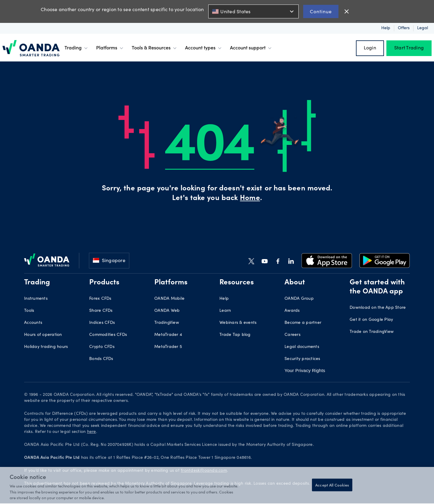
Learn (225, 311)
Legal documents (302, 347)
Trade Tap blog (235, 335)
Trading (77, 48)
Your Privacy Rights (304, 371)
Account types (204, 48)
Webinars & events (238, 323)
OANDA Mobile (169, 299)
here (92, 432)
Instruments (36, 299)
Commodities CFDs (108, 335)
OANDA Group (299, 299)
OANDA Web (167, 311)
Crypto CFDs (102, 347)
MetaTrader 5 (168, 347)
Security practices (302, 359)
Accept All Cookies (332, 485)
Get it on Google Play (371, 320)
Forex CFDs (100, 299)
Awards (292, 311)
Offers (404, 28)
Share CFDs (101, 311)
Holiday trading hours (46, 347)
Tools (29, 311)
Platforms (110, 48)
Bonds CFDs (101, 359)
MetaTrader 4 (168, 335)
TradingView (167, 323)
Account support (251, 48)
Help (386, 28)
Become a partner (303, 323)
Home (250, 199)
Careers (292, 335)
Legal (423, 28)
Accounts (33, 323)
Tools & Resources (155, 48)
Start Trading (409, 48)
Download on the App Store (378, 308)
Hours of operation (43, 335)
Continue (321, 11)
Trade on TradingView (372, 332)
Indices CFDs (102, 323)
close (347, 11)
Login (370, 48)
